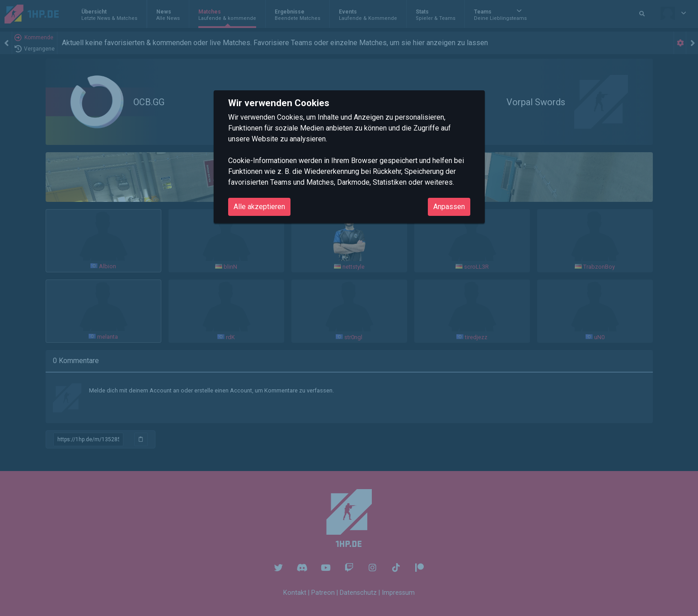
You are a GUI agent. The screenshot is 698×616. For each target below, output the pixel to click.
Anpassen (449, 207)
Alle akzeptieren (259, 207)
